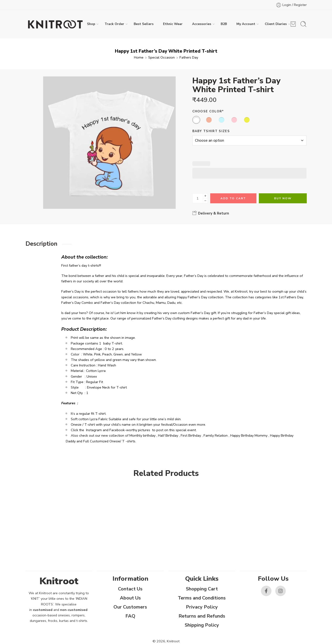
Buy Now (283, 198)
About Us (130, 598)
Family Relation (216, 435)
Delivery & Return (211, 213)
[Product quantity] (198, 198)
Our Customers (130, 607)
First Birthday (191, 435)
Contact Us (130, 589)
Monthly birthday (142, 435)
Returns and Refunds (202, 616)
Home (139, 57)
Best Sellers (144, 24)
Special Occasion (161, 57)
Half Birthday (168, 435)
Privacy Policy (202, 607)
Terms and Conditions (202, 598)
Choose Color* (208, 111)
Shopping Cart (202, 589)
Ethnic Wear (173, 24)
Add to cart (233, 198)
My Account (246, 24)
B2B (224, 24)
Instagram (94, 430)
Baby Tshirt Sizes (211, 131)
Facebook (117, 430)
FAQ (130, 616)
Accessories (202, 24)
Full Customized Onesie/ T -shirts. (110, 441)
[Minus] (205, 201)
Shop (91, 24)
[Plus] (205, 196)
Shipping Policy (202, 625)
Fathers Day (189, 57)
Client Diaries (276, 24)
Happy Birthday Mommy (249, 435)
